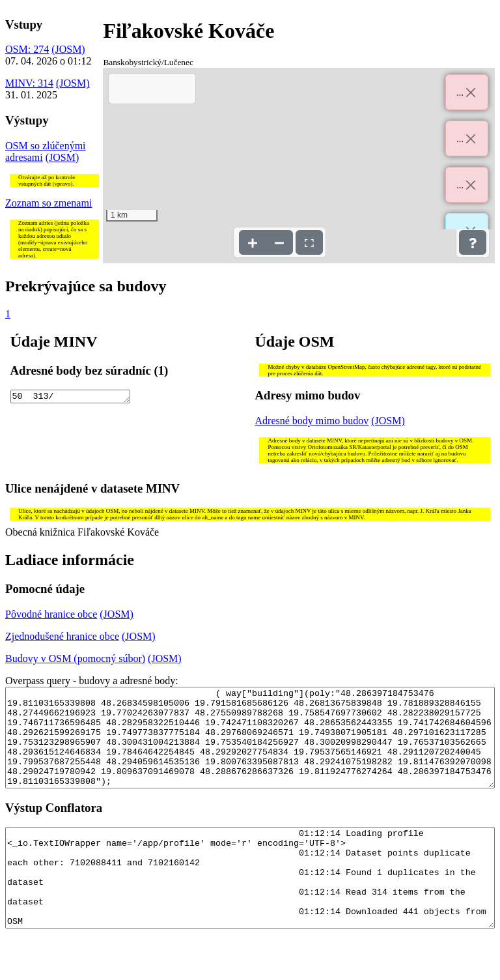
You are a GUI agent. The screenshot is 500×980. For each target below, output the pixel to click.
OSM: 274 (27, 49)
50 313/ (70, 397)
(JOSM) (68, 49)
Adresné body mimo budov (312, 421)
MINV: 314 (29, 83)
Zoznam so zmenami (49, 203)
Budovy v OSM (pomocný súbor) (75, 658)
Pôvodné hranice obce (51, 614)
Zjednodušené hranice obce (62, 636)
